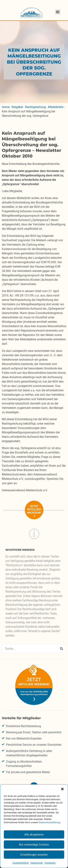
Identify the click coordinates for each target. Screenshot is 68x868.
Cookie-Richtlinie (21, 863)
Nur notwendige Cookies (34, 845)
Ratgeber (17, 107)
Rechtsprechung (36, 107)
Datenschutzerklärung (49, 822)
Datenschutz (37, 863)
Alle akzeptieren (34, 835)
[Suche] (61, 649)
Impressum (50, 863)
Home (6, 107)
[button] (62, 789)
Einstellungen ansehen (34, 855)
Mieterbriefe (56, 107)
